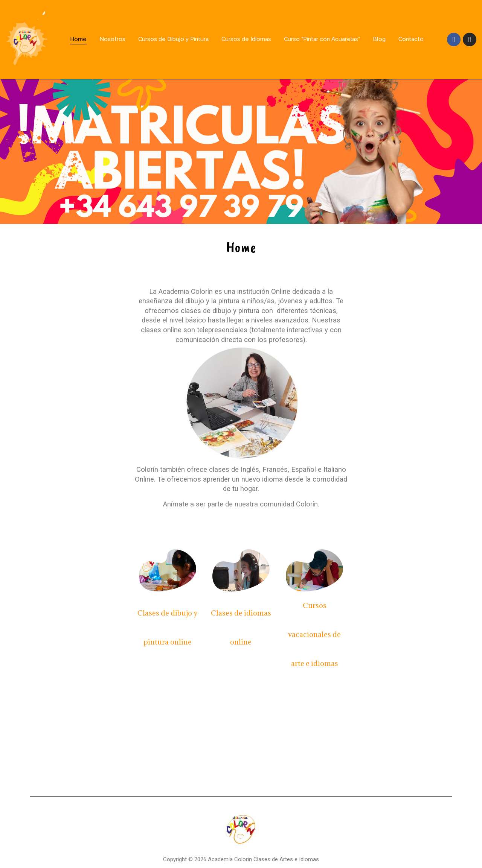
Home (78, 39)
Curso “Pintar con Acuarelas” (322, 39)
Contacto (411, 39)
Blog (379, 39)
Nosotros (112, 39)
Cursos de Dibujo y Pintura (173, 39)
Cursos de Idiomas (246, 39)
